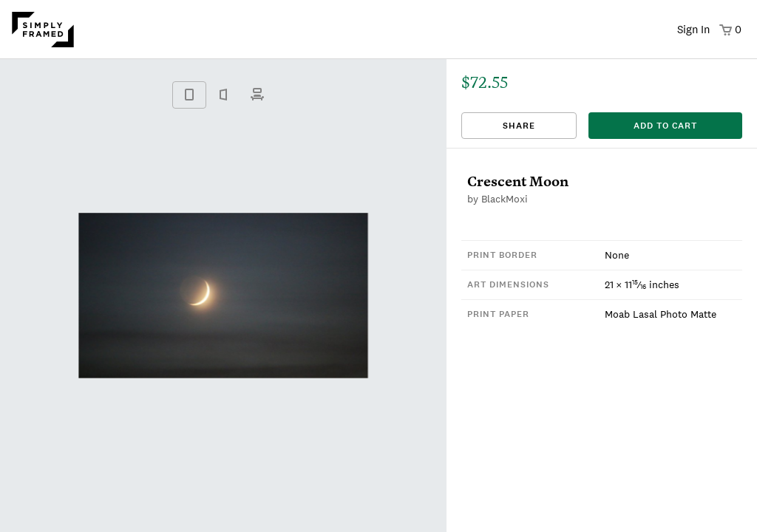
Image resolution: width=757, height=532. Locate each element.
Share (519, 126)
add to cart (665, 126)
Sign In (693, 29)
